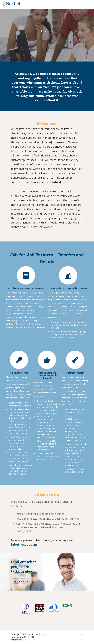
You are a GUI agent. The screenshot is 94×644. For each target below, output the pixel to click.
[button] (88, 4)
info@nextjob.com (19, 640)
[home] (12, 4)
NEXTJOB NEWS (21, 581)
